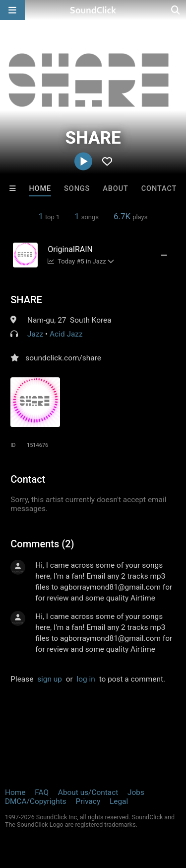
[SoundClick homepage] (93, 10)
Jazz (35, 334)
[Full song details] (164, 255)
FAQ (42, 792)
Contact (159, 189)
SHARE (26, 300)
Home (40, 189)
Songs (77, 189)
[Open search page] (176, 10)
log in (86, 679)
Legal (119, 801)
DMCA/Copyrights (36, 801)
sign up (50, 679)
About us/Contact (88, 792)
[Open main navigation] (12, 10)
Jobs (136, 792)
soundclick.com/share (63, 358)
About (116, 189)
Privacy (88, 801)
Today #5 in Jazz (77, 261)
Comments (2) (42, 544)
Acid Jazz (66, 334)
